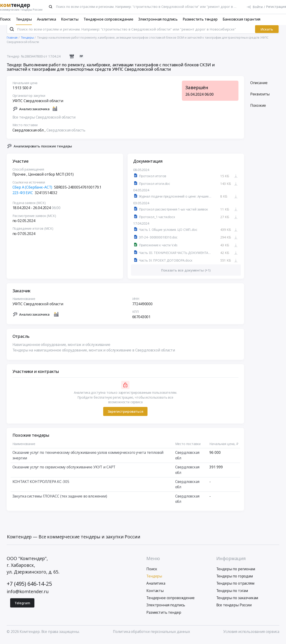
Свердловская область (66, 134)
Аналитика (47, 19)
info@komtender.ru (28, 595)
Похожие (258, 109)
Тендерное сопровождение (108, 19)
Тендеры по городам (235, 580)
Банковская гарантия (242, 19)
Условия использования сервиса (251, 635)
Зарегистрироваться (125, 415)
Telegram (22, 607)
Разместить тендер (200, 19)
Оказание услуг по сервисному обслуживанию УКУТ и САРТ (64, 471)
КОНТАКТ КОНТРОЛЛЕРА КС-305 (41, 485)
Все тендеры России (234, 609)
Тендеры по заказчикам (237, 601)
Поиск (5, 19)
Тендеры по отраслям (235, 587)
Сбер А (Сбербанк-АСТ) (32, 191)
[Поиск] (50, 7)
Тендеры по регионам (236, 573)
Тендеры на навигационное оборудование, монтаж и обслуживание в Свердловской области (94, 354)
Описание (259, 86)
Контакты (70, 19)
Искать (267, 33)
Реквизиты (260, 98)
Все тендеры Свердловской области (44, 121)
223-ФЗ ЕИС (23, 196)
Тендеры (24, 19)
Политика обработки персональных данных (151, 635)
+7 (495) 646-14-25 (29, 588)
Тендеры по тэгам (232, 594)
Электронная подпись (158, 19)
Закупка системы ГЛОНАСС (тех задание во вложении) (60, 500)
